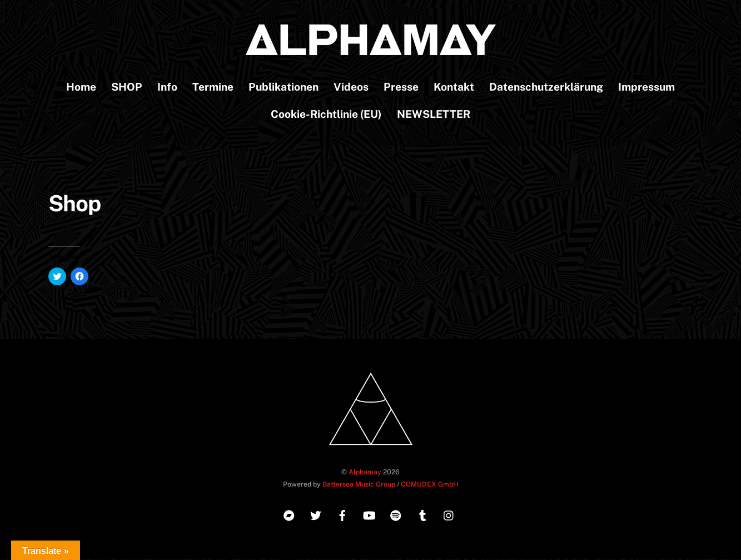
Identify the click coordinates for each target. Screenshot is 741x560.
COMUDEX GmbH (429, 485)
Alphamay (365, 472)
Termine (213, 88)
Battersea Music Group (359, 485)
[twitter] (316, 515)
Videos (351, 88)
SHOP (127, 88)
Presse (401, 88)
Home (81, 88)
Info (167, 88)
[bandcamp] (289, 515)
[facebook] (342, 515)
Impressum (646, 88)
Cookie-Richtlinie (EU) (326, 115)
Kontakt (454, 88)
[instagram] (449, 515)
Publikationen (284, 88)
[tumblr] (422, 515)
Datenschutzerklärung (546, 88)
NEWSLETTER (434, 115)
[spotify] (396, 515)
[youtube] (369, 515)
